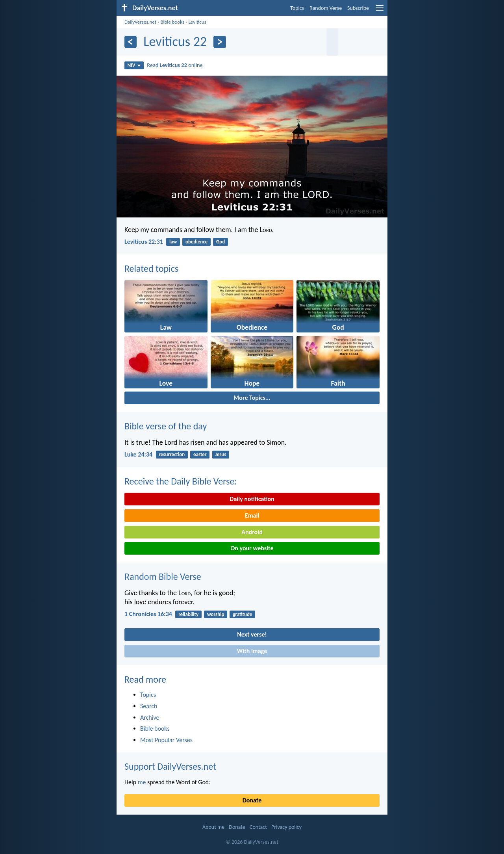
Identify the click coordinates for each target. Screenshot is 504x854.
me (142, 782)
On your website (252, 548)
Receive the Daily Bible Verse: (181, 481)
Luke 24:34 (138, 454)
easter (200, 454)
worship (216, 614)
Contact (258, 827)
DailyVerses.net (140, 22)
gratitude (242, 614)
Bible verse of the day (166, 426)
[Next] (220, 42)
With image (252, 651)
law (173, 242)
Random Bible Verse (163, 576)
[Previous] (131, 42)
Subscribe (358, 8)
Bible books (172, 22)
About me (213, 827)
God (220, 242)
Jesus (220, 454)
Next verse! (252, 634)
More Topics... (252, 398)
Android (252, 532)
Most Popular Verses (166, 740)
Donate (252, 800)
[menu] (380, 11)
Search (149, 706)
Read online (175, 65)
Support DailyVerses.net (170, 766)
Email (252, 515)
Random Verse (326, 8)
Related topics (151, 268)
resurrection (172, 454)
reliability (188, 614)
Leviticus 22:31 (144, 242)
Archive (150, 718)
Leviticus (197, 22)
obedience (196, 242)
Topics (297, 8)
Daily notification (252, 499)
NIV (134, 65)
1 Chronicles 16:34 (148, 614)
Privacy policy (286, 827)
